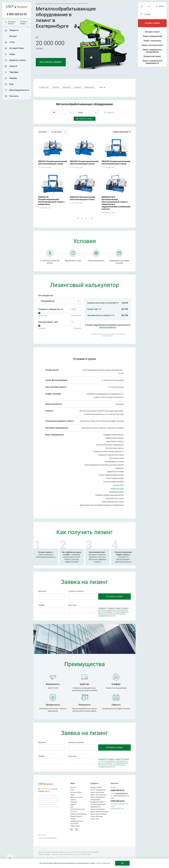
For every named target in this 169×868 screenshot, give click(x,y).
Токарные (56, 87)
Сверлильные (89, 87)
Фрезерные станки (116, 492)
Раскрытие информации (79, 814)
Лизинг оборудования (152, 36)
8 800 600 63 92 (17, 14)
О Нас (12, 42)
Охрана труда (75, 826)
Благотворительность (19, 90)
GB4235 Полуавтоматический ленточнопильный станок (53, 163)
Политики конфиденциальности (112, 615)
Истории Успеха (17, 48)
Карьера (13, 78)
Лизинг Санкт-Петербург (99, 814)
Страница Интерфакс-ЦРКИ (47, 838)
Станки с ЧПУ (44, 87)
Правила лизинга (76, 816)
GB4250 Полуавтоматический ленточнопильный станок (116, 163)
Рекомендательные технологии (77, 822)
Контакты (14, 96)
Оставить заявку (24, 23)
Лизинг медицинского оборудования (152, 51)
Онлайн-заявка (152, 23)
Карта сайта (42, 835)
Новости (13, 66)
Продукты (14, 30)
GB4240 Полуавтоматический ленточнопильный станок (84, 163)
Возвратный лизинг (152, 56)
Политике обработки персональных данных (113, 613)
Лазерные (78, 87)
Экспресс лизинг (152, 32)
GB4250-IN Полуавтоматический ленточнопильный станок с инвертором (51, 201)
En (149, 6)
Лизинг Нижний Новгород (99, 812)
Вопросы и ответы (18, 60)
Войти (161, 6)
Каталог (13, 36)
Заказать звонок (12, 23)
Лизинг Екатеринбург (98, 809)
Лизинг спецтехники (152, 41)
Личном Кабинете (108, 327)
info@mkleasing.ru (122, 793)
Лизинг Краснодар (97, 816)
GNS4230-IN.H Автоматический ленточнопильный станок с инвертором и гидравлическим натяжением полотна (116, 203)
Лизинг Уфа (94, 819)
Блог (12, 84)
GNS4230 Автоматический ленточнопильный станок (83, 198)
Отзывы (73, 819)
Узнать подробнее (103, 863)
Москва (148, 14)
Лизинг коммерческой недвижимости (152, 62)
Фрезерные (67, 87)
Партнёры (14, 72)
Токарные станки (117, 488)
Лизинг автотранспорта (152, 45)
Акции (12, 54)
